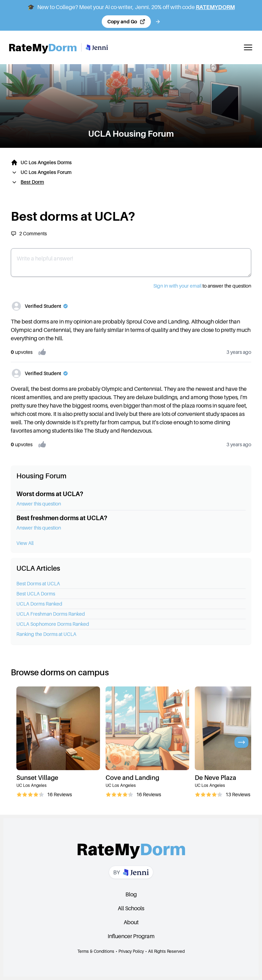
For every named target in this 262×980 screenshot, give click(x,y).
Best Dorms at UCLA (38, 583)
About (131, 922)
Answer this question (39, 504)
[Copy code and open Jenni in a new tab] (126, 22)
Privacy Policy (131, 951)
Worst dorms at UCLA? (50, 494)
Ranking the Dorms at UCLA (46, 634)
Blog (131, 894)
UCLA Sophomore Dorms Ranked (53, 624)
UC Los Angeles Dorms (46, 162)
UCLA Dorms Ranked (39, 604)
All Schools (131, 908)
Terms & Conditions (96, 951)
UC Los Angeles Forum (46, 172)
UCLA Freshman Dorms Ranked (51, 614)
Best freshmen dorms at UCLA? (62, 518)
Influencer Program (131, 936)
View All (25, 543)
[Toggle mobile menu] (248, 47)
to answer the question (202, 286)
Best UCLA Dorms (36, 594)
